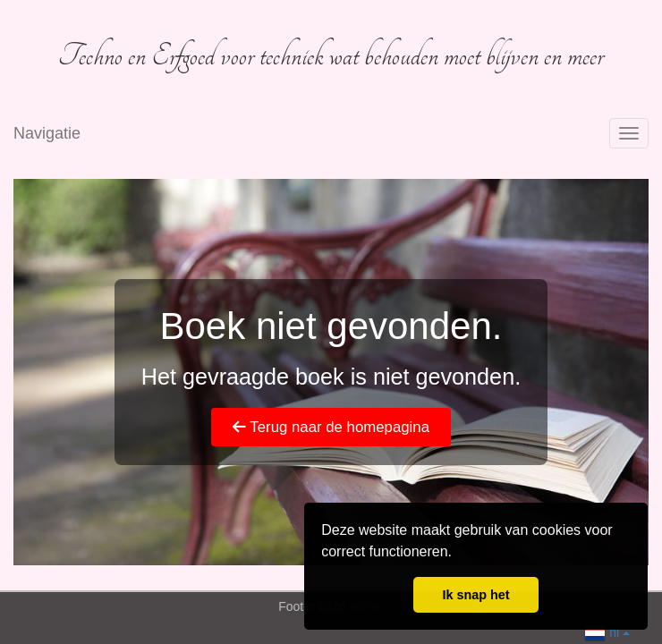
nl (607, 631)
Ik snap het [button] (475, 595)
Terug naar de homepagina (331, 427)
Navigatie (47, 133)
